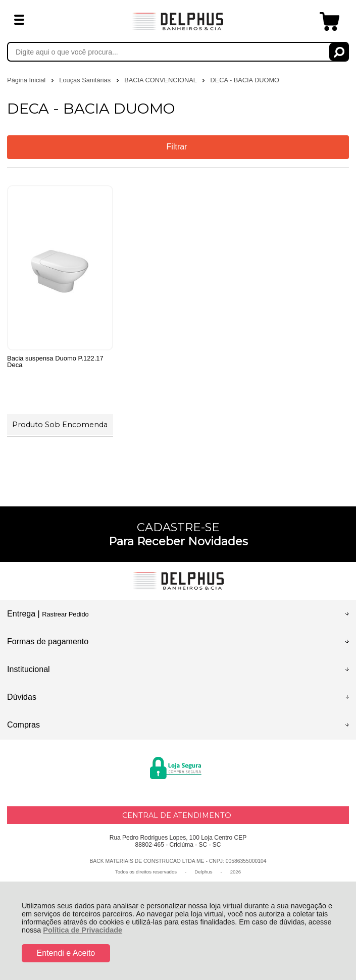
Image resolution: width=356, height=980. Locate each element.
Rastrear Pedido (65, 614)
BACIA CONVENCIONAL (161, 80)
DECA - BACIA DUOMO (245, 80)
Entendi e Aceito (66, 953)
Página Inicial (27, 80)
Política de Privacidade (83, 930)
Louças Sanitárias (86, 80)
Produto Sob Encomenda (60, 425)
